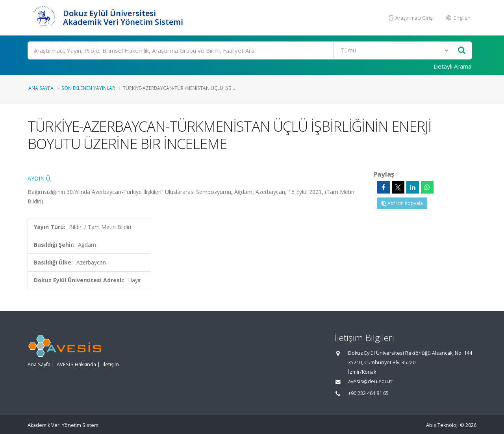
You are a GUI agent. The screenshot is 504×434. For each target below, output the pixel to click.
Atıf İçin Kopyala (402, 203)
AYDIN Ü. (39, 178)
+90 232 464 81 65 (368, 393)
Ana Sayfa (41, 88)
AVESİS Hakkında (76, 364)
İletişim (111, 364)
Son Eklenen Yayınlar (88, 88)
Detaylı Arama (452, 66)
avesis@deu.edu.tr (370, 381)
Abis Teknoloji (442, 425)
